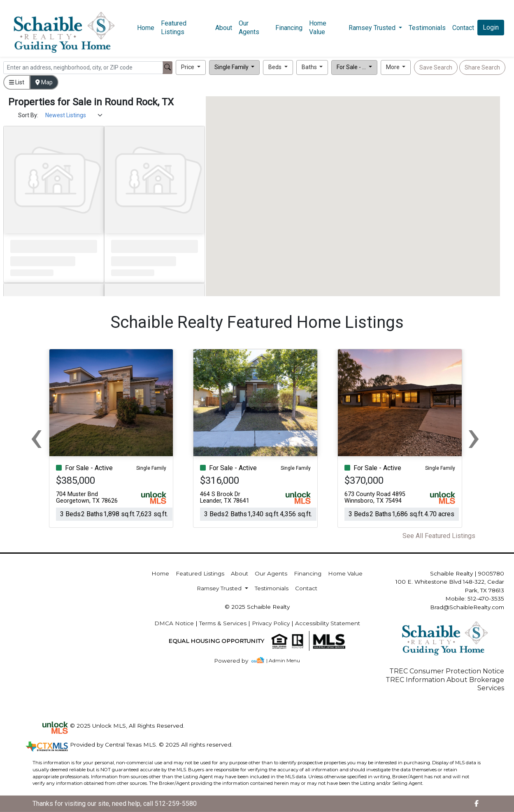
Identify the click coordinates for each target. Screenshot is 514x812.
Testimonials (427, 28)
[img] (236, 661)
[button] (191, 67)
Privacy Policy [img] (271, 623)
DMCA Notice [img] (174, 623)
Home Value (318, 28)
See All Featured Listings (439, 536)
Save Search (436, 67)
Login (491, 27)
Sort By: (28, 115)
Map (44, 82)
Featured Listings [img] (174, 28)
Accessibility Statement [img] (328, 623)
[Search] (83, 68)
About (224, 28)
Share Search (482, 67)
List (17, 82)
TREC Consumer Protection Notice (447, 671)
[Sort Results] (74, 115)
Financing (289, 28)
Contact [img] (463, 28)
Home (146, 28)
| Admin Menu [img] (283, 660)
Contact (306, 588)
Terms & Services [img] (223, 623)
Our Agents (249, 28)
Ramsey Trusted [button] (373, 28)
